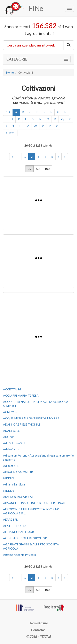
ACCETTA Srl (12, 389)
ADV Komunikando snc (18, 497)
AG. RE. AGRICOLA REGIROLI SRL (26, 538)
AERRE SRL (10, 519)
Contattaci (39, 630)
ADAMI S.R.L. (12, 431)
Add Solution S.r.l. (14, 443)
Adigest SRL (11, 466)
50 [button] (38, 169)
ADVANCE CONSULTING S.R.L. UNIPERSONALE (35, 503)
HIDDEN (9, 478)
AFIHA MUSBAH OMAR (18, 532)
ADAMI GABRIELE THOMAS (22, 424)
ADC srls (9, 437)
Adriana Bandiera (14, 484)
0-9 (8, 112)
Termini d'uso (39, 623)
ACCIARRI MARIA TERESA (21, 395)
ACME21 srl (11, 412)
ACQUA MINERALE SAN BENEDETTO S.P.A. (32, 418)
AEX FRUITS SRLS (15, 526)
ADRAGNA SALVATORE (19, 472)
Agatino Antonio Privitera (20, 555)
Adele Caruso (12, 449)
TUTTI (10, 133)
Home (10, 72)
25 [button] (29, 169)
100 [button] (47, 169)
